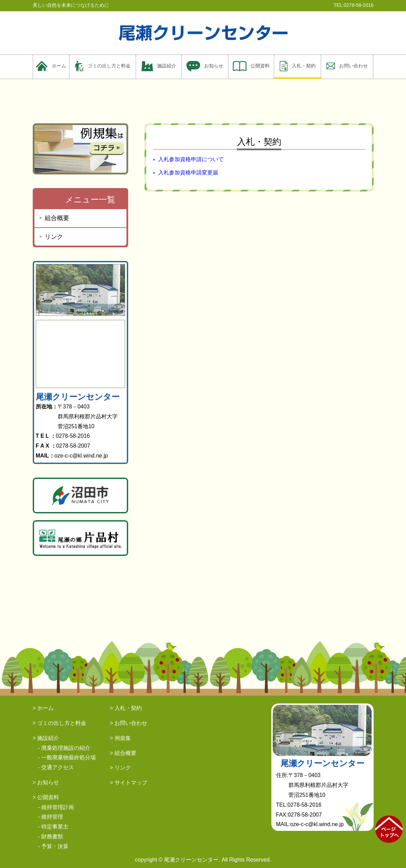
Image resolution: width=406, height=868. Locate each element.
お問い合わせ (347, 66)
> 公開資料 (46, 797)
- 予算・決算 (54, 846)
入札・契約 (298, 66)
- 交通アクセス (56, 767)
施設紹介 (159, 66)
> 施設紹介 (46, 738)
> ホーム (43, 708)
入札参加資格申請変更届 (188, 173)
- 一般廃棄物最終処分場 (67, 757)
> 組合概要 (123, 753)
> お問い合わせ (129, 723)
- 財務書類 (51, 836)
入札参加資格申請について (191, 159)
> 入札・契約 (126, 708)
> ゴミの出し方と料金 (60, 723)
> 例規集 (120, 738)
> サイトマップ (129, 783)
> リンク (120, 768)
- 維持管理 (51, 817)
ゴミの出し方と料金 (103, 66)
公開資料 (251, 66)
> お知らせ (46, 782)
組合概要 (57, 218)
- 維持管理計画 (56, 807)
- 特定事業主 (54, 827)
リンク (54, 237)
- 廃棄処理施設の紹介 (64, 748)
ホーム (51, 66)
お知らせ (205, 66)
